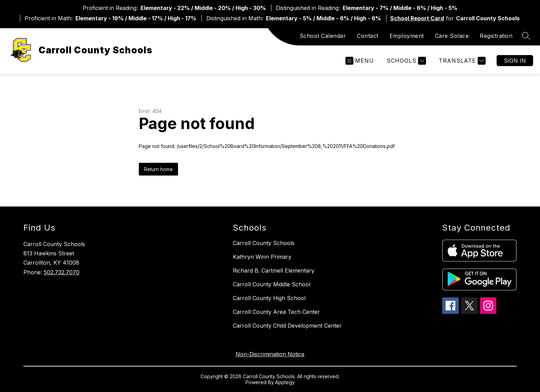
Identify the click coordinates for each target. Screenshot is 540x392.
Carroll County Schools (264, 243)
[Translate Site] (461, 61)
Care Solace (452, 36)
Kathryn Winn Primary (262, 257)
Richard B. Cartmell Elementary (274, 271)
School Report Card (417, 18)
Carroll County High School (269, 298)
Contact (368, 36)
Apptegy (285, 382)
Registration (496, 36)
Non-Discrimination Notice (270, 354)
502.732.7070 (62, 272)
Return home (158, 169)
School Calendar (323, 36)
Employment (407, 36)
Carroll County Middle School (272, 284)
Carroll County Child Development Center (287, 326)
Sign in (515, 61)
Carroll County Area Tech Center (276, 312)
